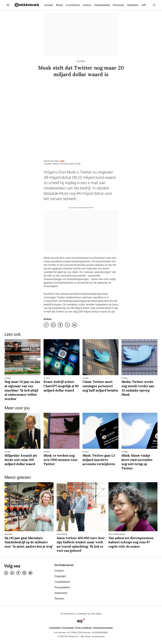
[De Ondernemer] (27, 5)
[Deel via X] (67, 325)
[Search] (154, 5)
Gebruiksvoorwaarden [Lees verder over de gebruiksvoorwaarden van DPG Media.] (103, 628)
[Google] (6, 573)
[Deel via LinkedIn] (75, 325)
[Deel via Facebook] (60, 325)
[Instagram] (24, 573)
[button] (83, 628)
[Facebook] (18, 573)
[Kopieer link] (46, 325)
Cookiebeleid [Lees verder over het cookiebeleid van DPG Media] (55, 628)
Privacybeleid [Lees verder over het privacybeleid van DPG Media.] (68, 628)
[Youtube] (30, 573)
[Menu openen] (8, 5)
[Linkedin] (12, 573)
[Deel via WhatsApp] (53, 325)
